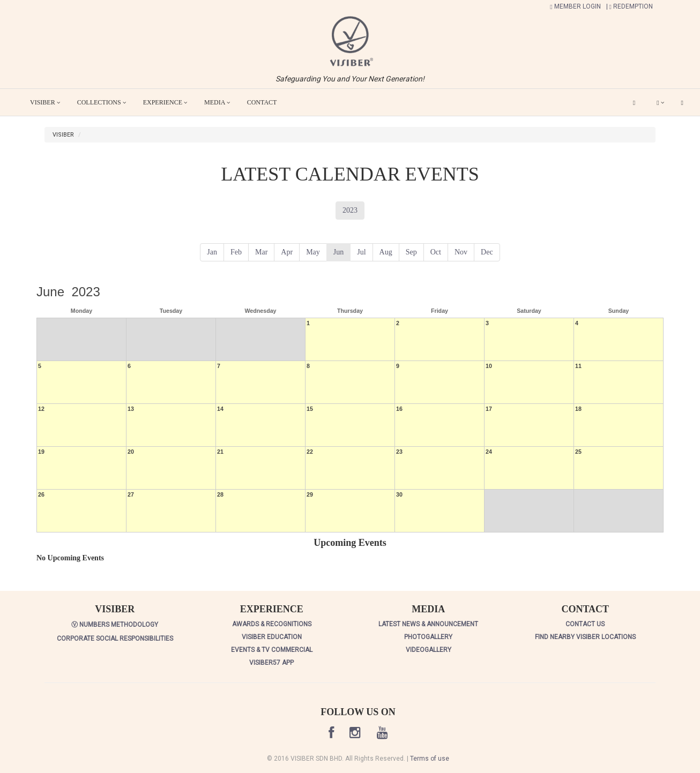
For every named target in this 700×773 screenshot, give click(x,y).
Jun (338, 252)
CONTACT (262, 102)
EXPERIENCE (165, 102)
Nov (461, 252)
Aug (386, 252)
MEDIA (217, 102)
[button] (350, 41)
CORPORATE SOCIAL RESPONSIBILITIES (115, 639)
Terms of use (430, 759)
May (313, 252)
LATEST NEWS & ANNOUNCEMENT (428, 624)
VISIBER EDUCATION (272, 637)
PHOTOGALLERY (428, 637)
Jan (212, 252)
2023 (350, 210)
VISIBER (45, 102)
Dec (487, 252)
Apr (287, 252)
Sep (411, 252)
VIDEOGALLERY (429, 650)
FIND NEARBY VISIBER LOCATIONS (585, 637)
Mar (261, 252)
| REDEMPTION (630, 6)
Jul (361, 252)
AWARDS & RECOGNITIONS (272, 624)
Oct (436, 252)
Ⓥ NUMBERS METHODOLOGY (115, 625)
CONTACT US (585, 624)
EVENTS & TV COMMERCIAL (272, 650)
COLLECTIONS (102, 102)
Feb (236, 252)
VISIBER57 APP (271, 663)
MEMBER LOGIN (575, 6)
